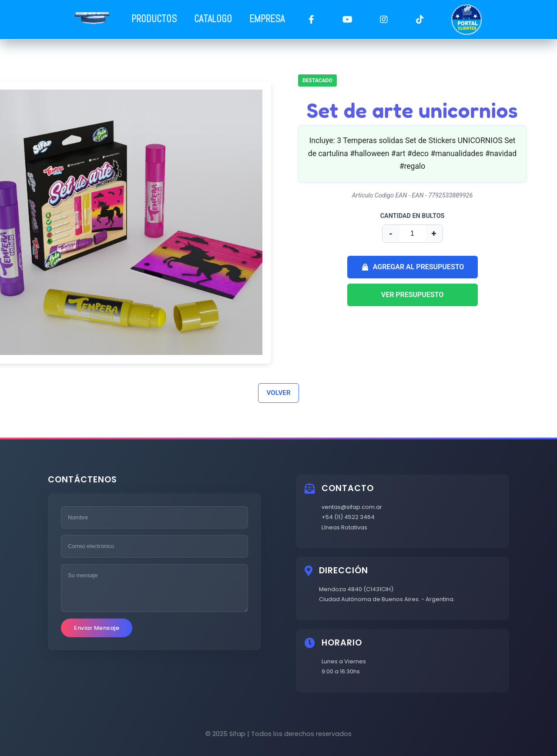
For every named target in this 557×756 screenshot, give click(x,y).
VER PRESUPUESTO (413, 295)
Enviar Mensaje (97, 628)
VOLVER (278, 393)
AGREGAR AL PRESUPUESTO (413, 267)
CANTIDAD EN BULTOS (413, 216)
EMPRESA (267, 19)
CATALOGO (213, 19)
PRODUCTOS (154, 19)
